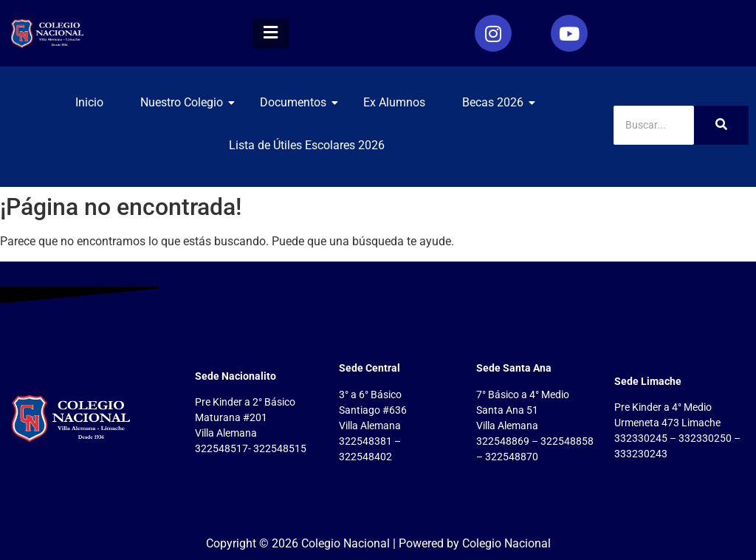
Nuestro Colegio (187, 102)
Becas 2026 (498, 102)
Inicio (89, 102)
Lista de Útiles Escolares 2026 (307, 145)
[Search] (653, 125)
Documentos (299, 102)
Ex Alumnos (394, 102)
